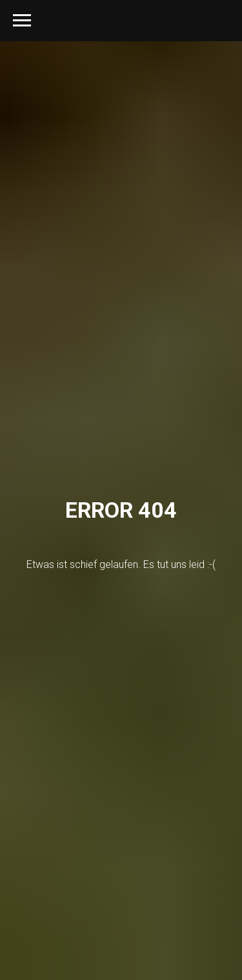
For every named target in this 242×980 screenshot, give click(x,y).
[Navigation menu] (22, 21)
